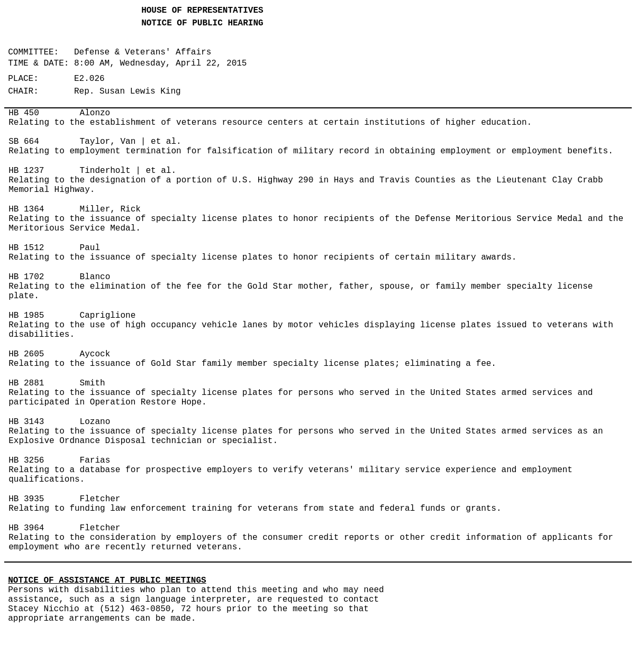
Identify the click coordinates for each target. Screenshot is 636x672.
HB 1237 (26, 171)
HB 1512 (26, 248)
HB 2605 (26, 354)
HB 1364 (26, 209)
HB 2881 (26, 383)
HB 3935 (26, 499)
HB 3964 (26, 528)
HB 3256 (26, 461)
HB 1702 (26, 277)
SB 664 (24, 142)
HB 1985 (26, 316)
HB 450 (24, 113)
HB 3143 (26, 422)
